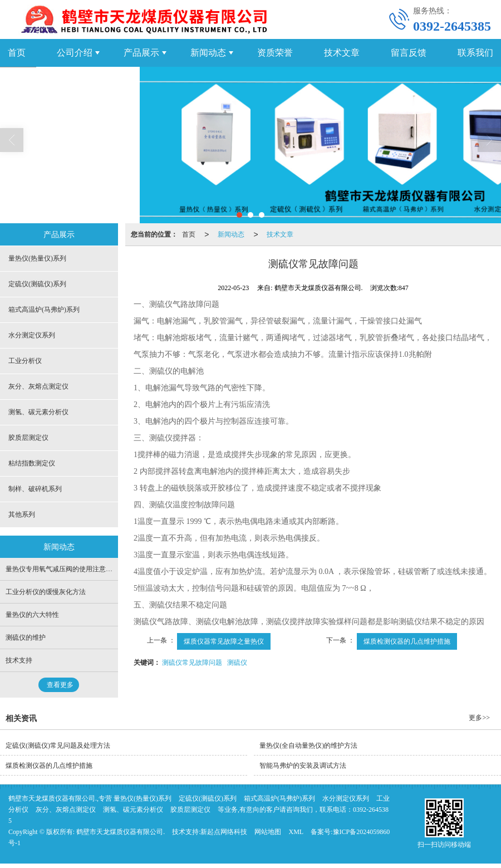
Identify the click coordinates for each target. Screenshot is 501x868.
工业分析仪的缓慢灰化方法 (46, 592)
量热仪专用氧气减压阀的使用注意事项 (62, 569)
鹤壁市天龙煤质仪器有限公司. (121, 832)
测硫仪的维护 (26, 637)
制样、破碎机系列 (35, 489)
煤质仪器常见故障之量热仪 (224, 641)
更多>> (479, 718)
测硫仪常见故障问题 (192, 663)
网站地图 (268, 832)
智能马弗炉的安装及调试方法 (303, 766)
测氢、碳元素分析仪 (38, 412)
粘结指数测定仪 (32, 463)
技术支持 (19, 660)
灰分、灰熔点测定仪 (38, 386)
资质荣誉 (275, 53)
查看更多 (60, 685)
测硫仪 (237, 663)
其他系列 (22, 514)
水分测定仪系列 (32, 335)
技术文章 (342, 53)
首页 (189, 234)
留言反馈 (409, 53)
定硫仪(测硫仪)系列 (37, 284)
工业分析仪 (25, 361)
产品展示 (141, 53)
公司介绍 (75, 53)
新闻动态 (208, 53)
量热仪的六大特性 (32, 615)
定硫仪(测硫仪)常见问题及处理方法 (58, 746)
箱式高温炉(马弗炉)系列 (44, 310)
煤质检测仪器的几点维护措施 (407, 641)
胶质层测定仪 (28, 438)
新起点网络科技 (224, 832)
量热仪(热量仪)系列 (37, 258)
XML (296, 832)
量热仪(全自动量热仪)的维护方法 (308, 746)
